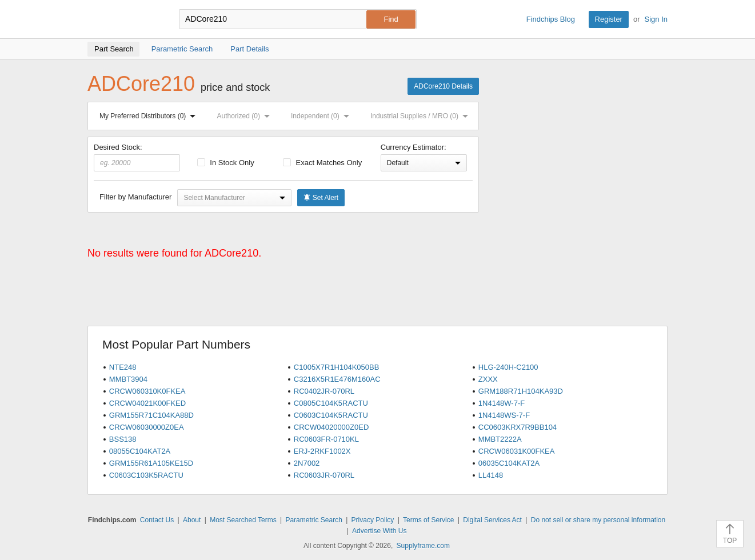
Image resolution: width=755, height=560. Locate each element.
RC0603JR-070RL (324, 475)
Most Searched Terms (243, 520)
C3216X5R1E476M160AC (337, 379)
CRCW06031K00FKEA (517, 451)
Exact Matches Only (322, 163)
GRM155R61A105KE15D (151, 463)
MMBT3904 (128, 379)
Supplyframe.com (423, 546)
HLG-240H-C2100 (508, 367)
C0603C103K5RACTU (146, 475)
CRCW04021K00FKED (147, 403)
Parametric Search (313, 520)
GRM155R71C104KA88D (151, 415)
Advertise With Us (379, 531)
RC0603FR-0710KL (326, 439)
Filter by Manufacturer (135, 197)
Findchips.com (125, 19)
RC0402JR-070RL (324, 391)
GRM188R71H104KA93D (521, 391)
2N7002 (307, 463)
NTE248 (123, 367)
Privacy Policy (373, 520)
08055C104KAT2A (140, 451)
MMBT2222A (500, 439)
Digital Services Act (492, 520)
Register (609, 19)
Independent (322, 116)
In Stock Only (226, 163)
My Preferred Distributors (150, 116)
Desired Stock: (137, 157)
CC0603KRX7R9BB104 (518, 427)
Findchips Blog (551, 19)
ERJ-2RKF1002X (322, 451)
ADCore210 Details (443, 86)
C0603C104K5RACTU (331, 415)
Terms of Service (428, 520)
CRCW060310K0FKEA (147, 391)
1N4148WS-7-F (504, 415)
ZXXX (488, 379)
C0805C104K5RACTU (331, 403)
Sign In (656, 19)
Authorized (246, 116)
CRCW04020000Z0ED (331, 427)
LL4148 (491, 475)
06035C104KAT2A (509, 463)
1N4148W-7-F (502, 403)
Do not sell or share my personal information (598, 520)
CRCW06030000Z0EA (147, 427)
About (192, 520)
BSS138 (123, 439)
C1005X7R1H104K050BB (337, 367)
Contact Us (157, 520)
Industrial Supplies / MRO (422, 116)
